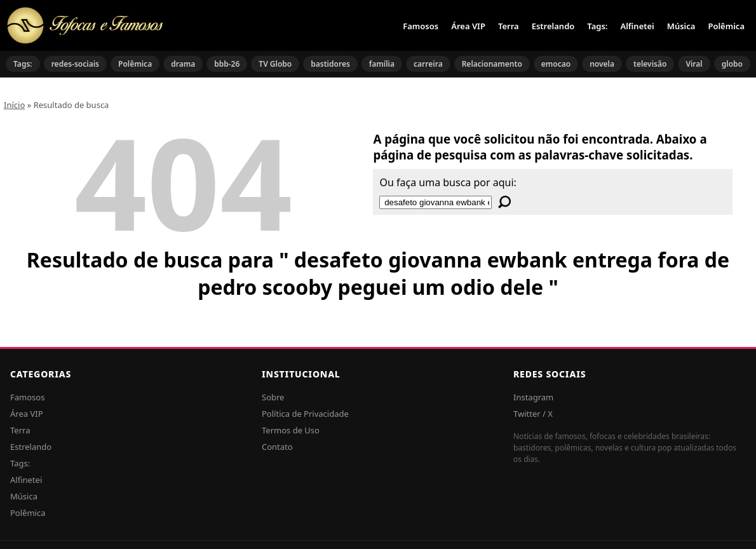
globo (732, 64)
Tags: (597, 26)
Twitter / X (533, 414)
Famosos (421, 26)
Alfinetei (637, 26)
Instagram (533, 397)
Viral (694, 64)
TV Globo (275, 64)
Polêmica (726, 26)
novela (602, 64)
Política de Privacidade (305, 414)
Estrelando (553, 26)
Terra (509, 26)
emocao (556, 64)
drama (183, 64)
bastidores (330, 64)
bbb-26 (227, 64)
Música (681, 26)
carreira (428, 64)
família (382, 64)
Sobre (273, 397)
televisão (650, 64)
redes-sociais (75, 64)
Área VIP (468, 26)
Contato (277, 447)
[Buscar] (504, 202)
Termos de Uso (291, 430)
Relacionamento (492, 64)
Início (14, 105)
